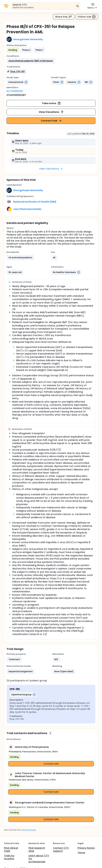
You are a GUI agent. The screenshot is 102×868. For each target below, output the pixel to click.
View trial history (51, 169)
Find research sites (37, 849)
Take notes (51, 103)
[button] (31, 61)
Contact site (51, 764)
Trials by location (9, 857)
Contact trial (51, 121)
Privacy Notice (86, 848)
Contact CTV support (61, 849)
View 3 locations (51, 112)
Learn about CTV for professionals (39, 859)
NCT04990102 (15, 91)
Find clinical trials (11, 849)
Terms (81, 853)
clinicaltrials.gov (28, 830)
